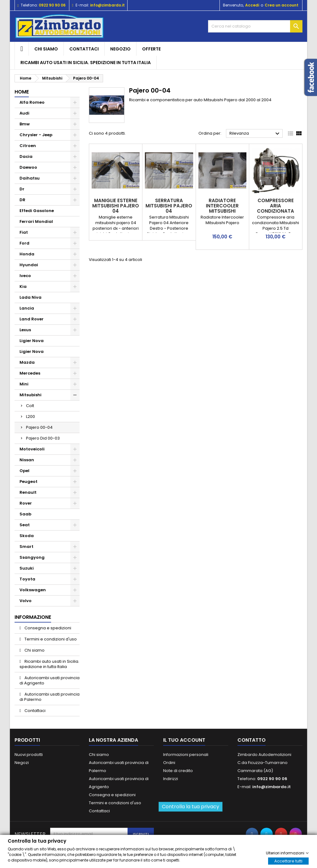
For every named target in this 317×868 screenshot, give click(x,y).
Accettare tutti (288, 861)
